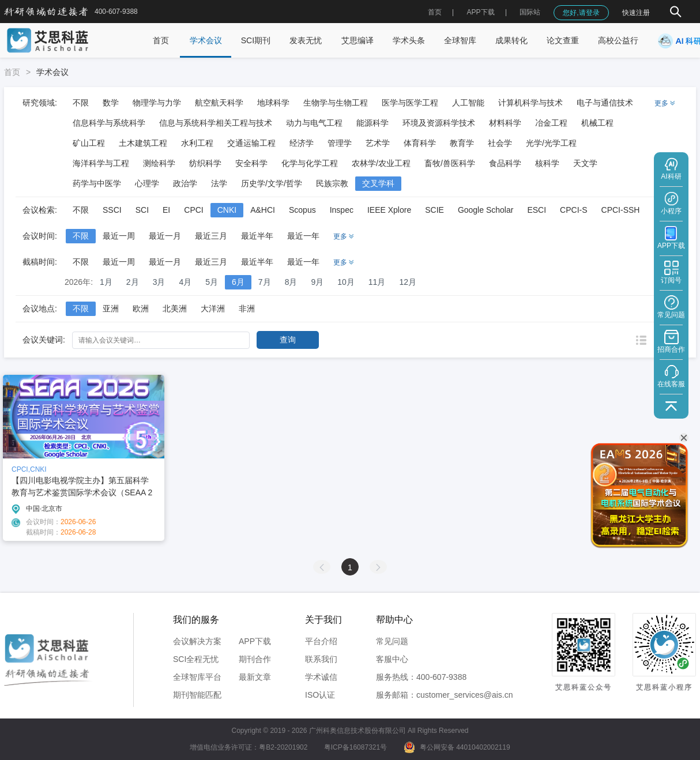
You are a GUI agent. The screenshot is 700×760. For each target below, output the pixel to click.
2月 (133, 282)
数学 (111, 103)
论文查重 (563, 40)
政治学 (185, 183)
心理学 (147, 183)
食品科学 (505, 163)
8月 (291, 282)
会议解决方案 (197, 641)
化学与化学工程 (310, 163)
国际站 (530, 12)
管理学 (340, 143)
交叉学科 (378, 183)
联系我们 (321, 659)
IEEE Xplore (389, 210)
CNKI (227, 210)
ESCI (537, 210)
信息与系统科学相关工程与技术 (216, 123)
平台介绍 (321, 641)
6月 (238, 282)
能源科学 (372, 123)
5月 (212, 282)
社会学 (500, 143)
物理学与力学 (157, 103)
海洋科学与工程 (101, 163)
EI (166, 210)
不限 (81, 103)
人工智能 (468, 103)
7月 (265, 282)
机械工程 (597, 123)
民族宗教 (332, 183)
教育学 (462, 143)
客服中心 (392, 659)
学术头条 (409, 40)
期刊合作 (255, 659)
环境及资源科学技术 (439, 123)
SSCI (112, 210)
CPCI (193, 210)
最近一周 (119, 236)
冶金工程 (551, 123)
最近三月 (211, 236)
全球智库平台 (197, 677)
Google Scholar (486, 210)
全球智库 (460, 40)
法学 (219, 183)
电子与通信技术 (605, 103)
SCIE (434, 210)
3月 (159, 282)
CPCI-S (573, 210)
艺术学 (378, 143)
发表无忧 (306, 40)
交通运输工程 (251, 143)
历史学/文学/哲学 (272, 183)
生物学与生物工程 (336, 103)
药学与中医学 (97, 183)
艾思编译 (357, 40)
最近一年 (303, 236)
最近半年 (257, 236)
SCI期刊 (256, 40)
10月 (346, 282)
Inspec (342, 210)
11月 (377, 282)
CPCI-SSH (621, 210)
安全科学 (251, 163)
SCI (142, 210)
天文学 (585, 163)
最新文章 (255, 677)
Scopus (302, 210)
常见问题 (392, 641)
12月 (408, 282)
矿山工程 (89, 143)
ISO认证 (320, 695)
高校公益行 (618, 40)
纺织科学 (205, 163)
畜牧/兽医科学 (450, 163)
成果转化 (511, 40)
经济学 (302, 143)
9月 (317, 282)
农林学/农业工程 (381, 163)
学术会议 (206, 40)
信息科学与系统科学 (109, 123)
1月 (106, 282)
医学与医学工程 (410, 103)
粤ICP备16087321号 (355, 747)
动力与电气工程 (314, 123)
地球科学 (273, 103)
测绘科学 (159, 163)
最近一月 (165, 236)
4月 (185, 282)
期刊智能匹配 (197, 695)
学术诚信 (321, 677)
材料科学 (505, 123)
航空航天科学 (219, 103)
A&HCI (263, 210)
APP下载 (255, 641)
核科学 (547, 163)
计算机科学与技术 (530, 103)
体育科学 (420, 143)
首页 (435, 12)
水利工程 (197, 143)
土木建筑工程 (143, 143)
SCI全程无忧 (196, 659)
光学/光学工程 (551, 143)
